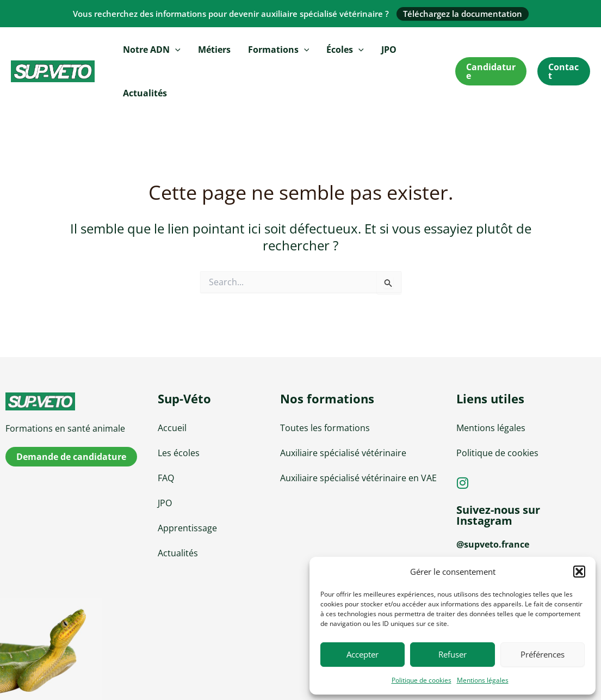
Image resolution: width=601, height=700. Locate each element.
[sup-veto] (75, 401)
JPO (389, 50)
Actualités (145, 93)
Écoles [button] (345, 50)
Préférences (543, 654)
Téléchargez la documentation (463, 14)
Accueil (172, 428)
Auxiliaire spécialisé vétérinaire (343, 453)
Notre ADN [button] (152, 50)
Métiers (214, 50)
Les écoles (179, 453)
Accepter (363, 654)
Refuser (453, 654)
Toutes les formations (325, 428)
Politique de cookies (422, 680)
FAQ (166, 478)
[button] (579, 572)
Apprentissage (187, 528)
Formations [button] (279, 50)
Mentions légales (483, 680)
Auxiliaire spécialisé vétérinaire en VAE (358, 478)
